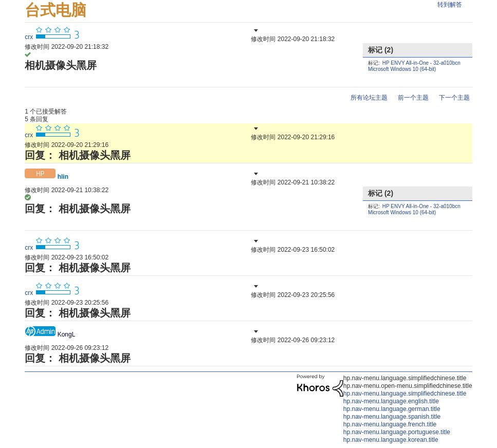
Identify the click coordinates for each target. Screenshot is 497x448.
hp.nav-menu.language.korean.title (391, 440)
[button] (255, 30)
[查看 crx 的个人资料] (29, 37)
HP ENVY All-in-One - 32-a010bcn (421, 63)
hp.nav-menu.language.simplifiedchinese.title (405, 394)
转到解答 (450, 5)
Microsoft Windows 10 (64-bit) (402, 69)
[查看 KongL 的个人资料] (67, 334)
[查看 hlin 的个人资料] (63, 177)
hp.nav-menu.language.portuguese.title (397, 432)
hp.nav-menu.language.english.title (391, 401)
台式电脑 (56, 10)
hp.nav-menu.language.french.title (390, 424)
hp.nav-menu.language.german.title (392, 409)
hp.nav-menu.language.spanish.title (392, 417)
